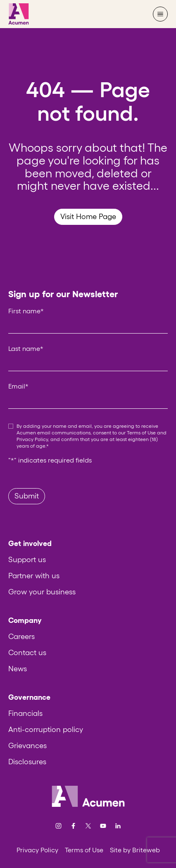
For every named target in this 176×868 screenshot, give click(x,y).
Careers (21, 637)
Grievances (27, 746)
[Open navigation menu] (160, 14)
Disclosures (27, 762)
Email (18, 386)
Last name (26, 348)
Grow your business (42, 592)
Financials (25, 713)
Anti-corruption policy (46, 730)
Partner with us (34, 576)
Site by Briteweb (135, 850)
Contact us (27, 653)
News (18, 669)
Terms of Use (141, 433)
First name (26, 311)
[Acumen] (19, 14)
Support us (27, 560)
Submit (27, 496)
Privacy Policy (32, 439)
